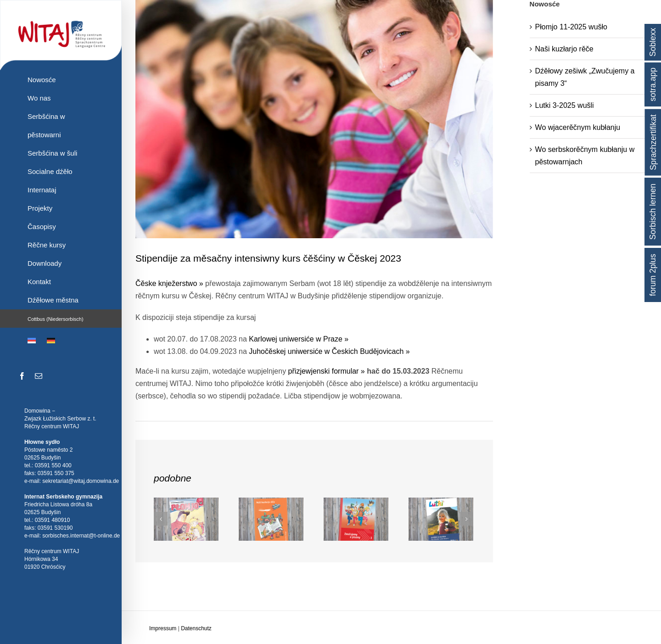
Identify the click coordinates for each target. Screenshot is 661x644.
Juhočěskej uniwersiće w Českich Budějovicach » (329, 351)
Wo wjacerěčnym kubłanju (578, 127)
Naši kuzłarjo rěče (564, 49)
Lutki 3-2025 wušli (565, 105)
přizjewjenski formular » (327, 371)
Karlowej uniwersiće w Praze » (299, 339)
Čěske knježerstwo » (169, 283)
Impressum (163, 628)
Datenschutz (196, 628)
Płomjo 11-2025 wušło (571, 27)
